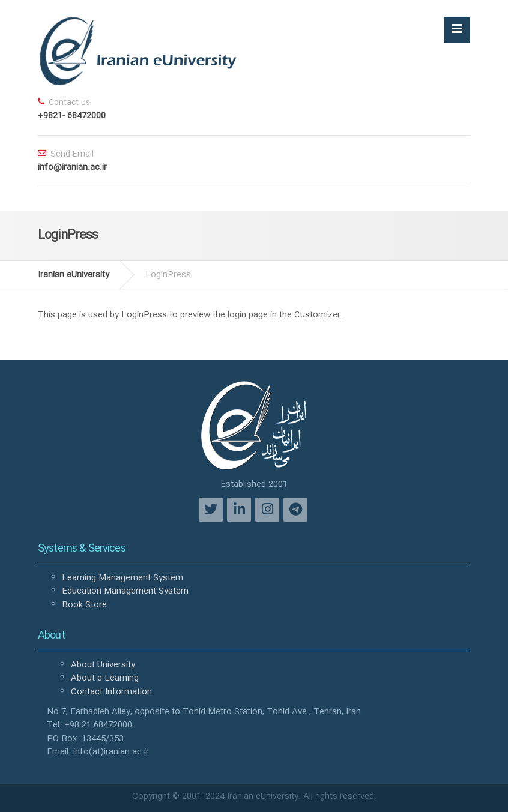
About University (103, 665)
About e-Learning (105, 678)
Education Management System (125, 591)
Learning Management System (122, 578)
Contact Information (111, 692)
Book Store (84, 605)
